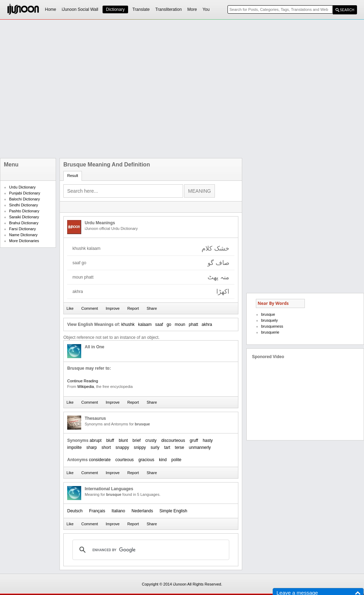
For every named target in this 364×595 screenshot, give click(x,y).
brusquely (269, 320)
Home (51, 9)
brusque (268, 314)
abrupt (96, 440)
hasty (208, 440)
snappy (122, 447)
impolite (74, 447)
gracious (146, 460)
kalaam (145, 324)
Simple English (173, 511)
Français (97, 511)
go (169, 324)
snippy (140, 447)
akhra (207, 324)
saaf (159, 324)
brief (137, 440)
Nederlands (142, 511)
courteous (124, 460)
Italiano (118, 511)
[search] (150, 550)
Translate (141, 9)
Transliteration (169, 9)
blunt (123, 440)
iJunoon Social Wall (80, 9)
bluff (110, 440)
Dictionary (115, 9)
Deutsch (75, 511)
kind (163, 460)
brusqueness (272, 326)
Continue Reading (83, 381)
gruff (194, 440)
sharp (92, 447)
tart (167, 447)
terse (180, 447)
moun (180, 324)
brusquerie (270, 332)
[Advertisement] (78, 89)
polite (177, 460)
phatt (193, 324)
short (106, 447)
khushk (128, 324)
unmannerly (200, 447)
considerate (100, 460)
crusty (151, 440)
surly (155, 447)
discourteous (173, 440)
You (206, 9)
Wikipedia (86, 387)
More (192, 9)
